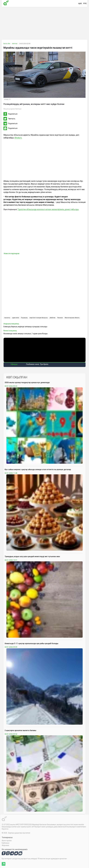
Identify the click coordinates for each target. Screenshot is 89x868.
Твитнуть (12, 119)
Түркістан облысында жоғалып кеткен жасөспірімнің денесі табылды (48, 209)
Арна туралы (7, 841)
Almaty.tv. (18, 138)
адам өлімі (16, 318)
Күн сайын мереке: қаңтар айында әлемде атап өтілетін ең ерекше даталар (38, 469)
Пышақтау (24, 318)
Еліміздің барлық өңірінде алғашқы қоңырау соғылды (25, 327)
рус (85, 3)
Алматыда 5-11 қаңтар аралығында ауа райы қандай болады (31, 643)
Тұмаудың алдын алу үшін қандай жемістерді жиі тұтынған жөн (32, 556)
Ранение (60, 318)
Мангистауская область (72, 318)
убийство (52, 318)
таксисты (7, 318)
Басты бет (7, 44)
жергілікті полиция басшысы (39, 318)
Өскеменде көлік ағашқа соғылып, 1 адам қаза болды (25, 334)
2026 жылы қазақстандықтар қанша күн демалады (27, 383)
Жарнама (5, 845)
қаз (80, 3)
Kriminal (15, 44)
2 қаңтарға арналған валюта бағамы (20, 730)
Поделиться (13, 114)
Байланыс (6, 843)
